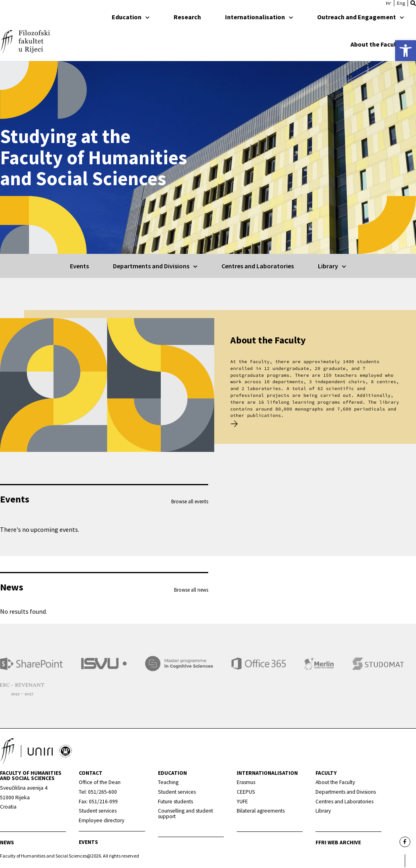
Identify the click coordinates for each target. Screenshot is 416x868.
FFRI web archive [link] (338, 843)
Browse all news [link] (191, 590)
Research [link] (187, 17)
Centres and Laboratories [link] (258, 266)
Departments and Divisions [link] (155, 266)
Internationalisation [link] (259, 17)
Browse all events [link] (190, 501)
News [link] (7, 843)
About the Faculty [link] (380, 44)
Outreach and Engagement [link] (361, 17)
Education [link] (131, 17)
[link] (406, 51)
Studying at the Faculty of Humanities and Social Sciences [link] (93, 157)
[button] (413, 3)
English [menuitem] (401, 3)
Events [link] (79, 266)
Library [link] (332, 266)
